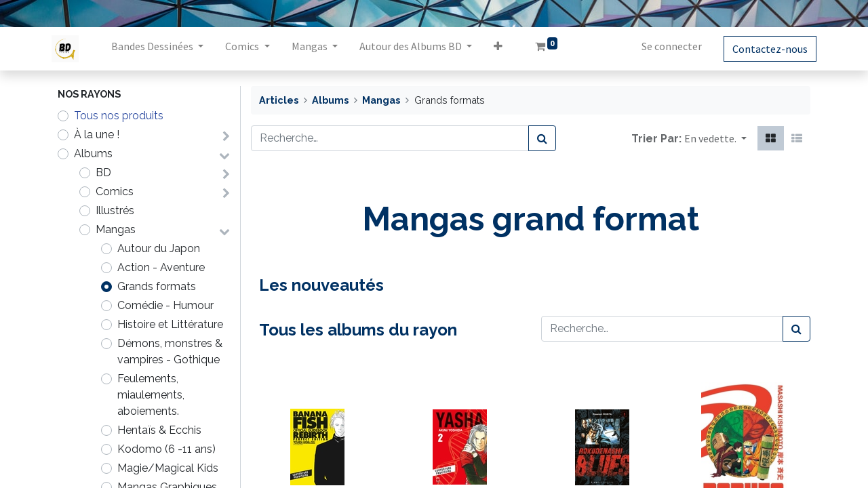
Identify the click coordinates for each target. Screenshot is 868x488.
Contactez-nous (764, 49)
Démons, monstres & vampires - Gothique (170, 351)
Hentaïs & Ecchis (159, 430)
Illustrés (115, 210)
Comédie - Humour (165, 305)
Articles (279, 100)
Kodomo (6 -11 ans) (166, 449)
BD (103, 172)
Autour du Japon (159, 248)
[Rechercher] (542, 138)
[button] (504, 49)
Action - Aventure (161, 267)
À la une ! (97, 135)
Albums (93, 154)
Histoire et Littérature (170, 324)
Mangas (116, 229)
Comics (115, 191)
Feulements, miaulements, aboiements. (151, 395)
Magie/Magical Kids (168, 468)
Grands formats (157, 286)
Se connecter (666, 46)
